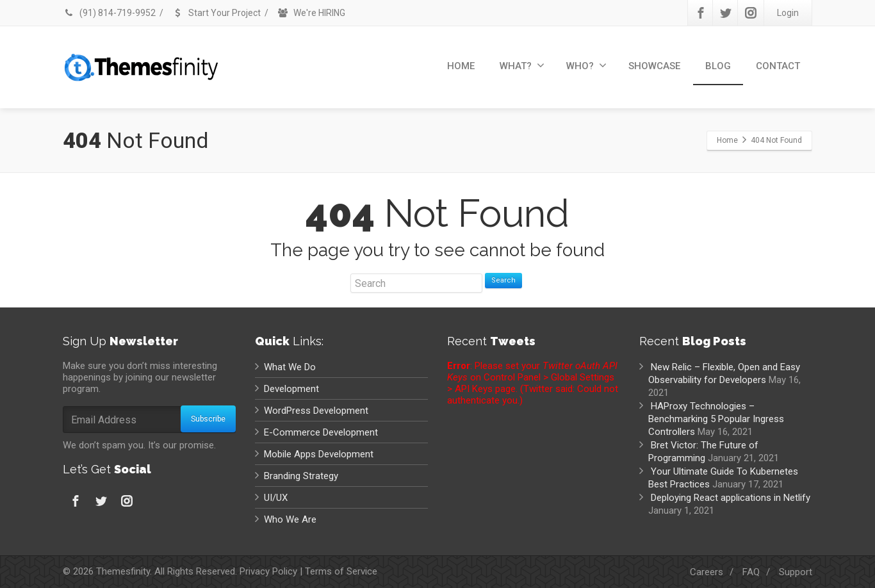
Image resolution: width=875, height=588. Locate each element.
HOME (461, 66)
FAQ (751, 572)
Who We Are (290, 519)
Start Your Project (216, 13)
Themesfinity (123, 571)
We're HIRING (311, 13)
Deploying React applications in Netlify (731, 498)
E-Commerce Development (321, 432)
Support (796, 572)
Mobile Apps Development (319, 454)
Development (291, 389)
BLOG (718, 66)
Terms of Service (341, 571)
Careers (707, 572)
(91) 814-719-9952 (109, 13)
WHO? (586, 66)
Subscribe (208, 419)
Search (503, 280)
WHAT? (522, 66)
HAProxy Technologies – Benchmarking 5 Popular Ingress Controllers (716, 419)
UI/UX (276, 498)
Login (788, 13)
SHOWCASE (654, 66)
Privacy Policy (268, 571)
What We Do (290, 367)
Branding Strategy (301, 476)
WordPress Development (316, 411)
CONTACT (778, 66)
